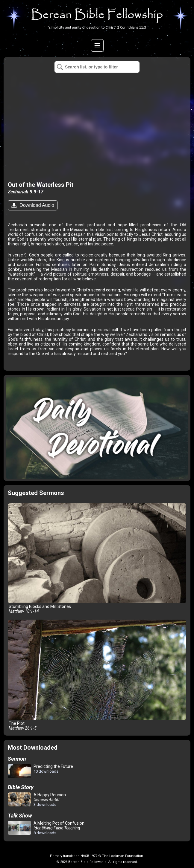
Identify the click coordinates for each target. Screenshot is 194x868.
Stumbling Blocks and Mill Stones (97, 558)
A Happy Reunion (37, 800)
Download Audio (36, 205)
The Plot (97, 675)
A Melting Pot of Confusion (46, 828)
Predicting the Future (40, 771)
